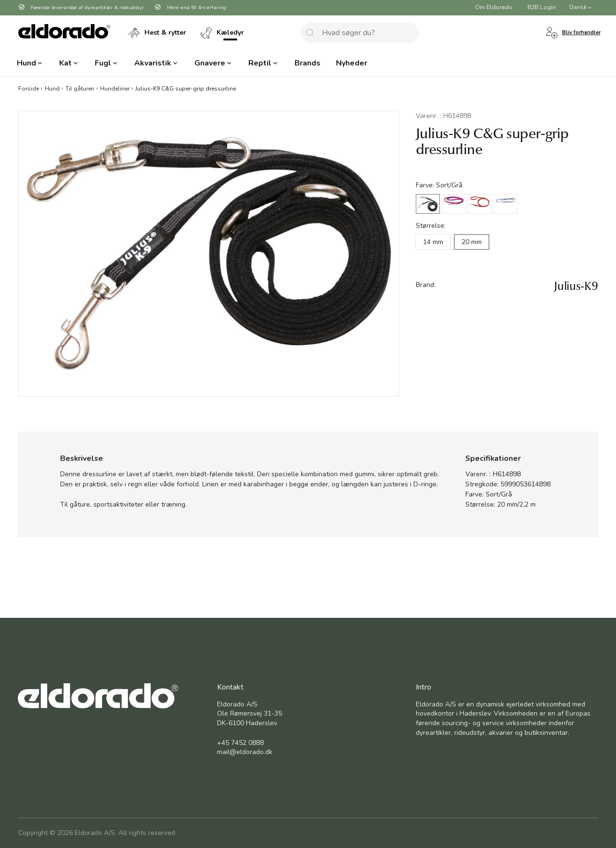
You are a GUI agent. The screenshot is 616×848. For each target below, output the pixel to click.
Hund (52, 88)
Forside (29, 88)
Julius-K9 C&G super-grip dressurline (186, 88)
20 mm (472, 242)
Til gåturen (80, 88)
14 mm (433, 242)
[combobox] (360, 33)
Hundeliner (115, 88)
